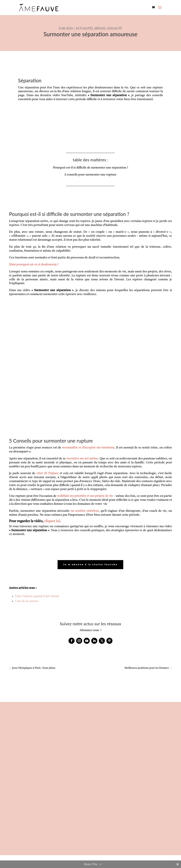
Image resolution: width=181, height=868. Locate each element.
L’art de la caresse (27, 601)
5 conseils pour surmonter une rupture (90, 175)
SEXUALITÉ (114, 28)
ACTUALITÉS (84, 28)
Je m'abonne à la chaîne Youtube (90, 565)
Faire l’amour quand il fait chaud (37, 597)
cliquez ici (52, 521)
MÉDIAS (100, 28)
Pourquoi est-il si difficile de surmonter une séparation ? (90, 168)
